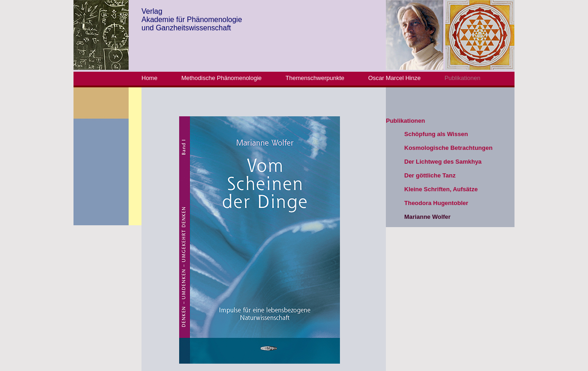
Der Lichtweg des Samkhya (443, 162)
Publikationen (463, 78)
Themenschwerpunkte (315, 78)
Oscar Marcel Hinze (395, 78)
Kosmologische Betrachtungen (448, 148)
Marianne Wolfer (427, 217)
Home (150, 78)
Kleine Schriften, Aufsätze (441, 189)
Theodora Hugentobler (436, 203)
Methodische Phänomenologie (222, 78)
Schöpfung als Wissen (436, 134)
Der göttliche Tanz (430, 175)
